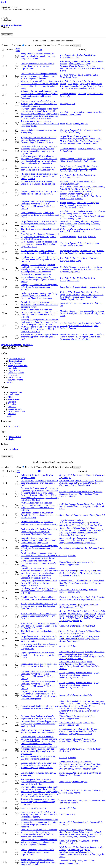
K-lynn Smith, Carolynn (92, 525)
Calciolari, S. (84, 94)
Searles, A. (68, 151)
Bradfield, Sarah (75, 613)
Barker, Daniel (90, 161)
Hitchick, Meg (84, 224)
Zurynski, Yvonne (76, 207)
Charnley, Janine (74, 143)
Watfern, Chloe (66, 292)
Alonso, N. (67, 478)
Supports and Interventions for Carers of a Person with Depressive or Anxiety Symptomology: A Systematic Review (38, 140)
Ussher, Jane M (83, 55)
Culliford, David (87, 337)
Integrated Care (15, 392)
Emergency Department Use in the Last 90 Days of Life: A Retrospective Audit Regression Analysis (39, 583)
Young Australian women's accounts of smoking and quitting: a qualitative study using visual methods (38, 56)
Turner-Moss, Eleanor (78, 706)
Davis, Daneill (86, 171)
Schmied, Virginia (97, 287)
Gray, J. (77, 272)
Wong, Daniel (75, 86)
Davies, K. (78, 621)
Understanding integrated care (34, 808)
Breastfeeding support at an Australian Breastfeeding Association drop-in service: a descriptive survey (39, 304)
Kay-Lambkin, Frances (91, 253)
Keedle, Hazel (71, 224)
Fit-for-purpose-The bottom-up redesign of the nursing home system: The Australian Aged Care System (39, 244)
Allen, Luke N (66, 187)
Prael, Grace (72, 77)
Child (10, 397)
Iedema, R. (91, 149)
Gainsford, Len (86, 130)
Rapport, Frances (74, 205)
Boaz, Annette (75, 68)
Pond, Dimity (75, 132)
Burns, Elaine (66, 123)
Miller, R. (92, 237)
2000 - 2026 (14, 426)
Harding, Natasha (76, 139)
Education (12, 402)
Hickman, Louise (84, 297)
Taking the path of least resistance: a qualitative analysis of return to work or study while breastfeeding (40, 123)
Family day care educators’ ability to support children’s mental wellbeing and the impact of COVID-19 (40, 259)
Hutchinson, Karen (85, 203)
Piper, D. (92, 267)
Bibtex (27, 45)
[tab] (53, 353)
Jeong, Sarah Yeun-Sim (77, 169)
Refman (6, 45)
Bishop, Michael (84, 611)
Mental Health (14, 399)
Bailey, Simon (84, 711)
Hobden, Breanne (84, 112)
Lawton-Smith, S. (85, 695)
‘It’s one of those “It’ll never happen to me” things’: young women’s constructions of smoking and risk (39, 176)
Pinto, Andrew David (90, 704)
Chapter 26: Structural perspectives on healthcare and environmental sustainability (39, 523)
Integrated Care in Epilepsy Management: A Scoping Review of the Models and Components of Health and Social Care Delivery (39, 205)
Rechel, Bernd (79, 187)
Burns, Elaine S (67, 303)
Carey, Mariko (75, 115)
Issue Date (18, 50)
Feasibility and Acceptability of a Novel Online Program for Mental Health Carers (38, 252)
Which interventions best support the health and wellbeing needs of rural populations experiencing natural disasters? (39, 76)
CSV (54, 45)
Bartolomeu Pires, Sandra (71, 334)
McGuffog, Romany (68, 311)
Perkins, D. (89, 618)
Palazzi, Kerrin (74, 253)
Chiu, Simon (73, 84)
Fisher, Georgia (84, 538)
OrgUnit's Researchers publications (17, 345)
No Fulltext (14, 449)
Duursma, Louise (82, 303)
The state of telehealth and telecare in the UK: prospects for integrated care (38, 758)
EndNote (17, 45)
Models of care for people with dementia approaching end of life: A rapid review (38, 169)
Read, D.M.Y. (68, 618)
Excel (47, 45)
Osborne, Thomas (67, 581)
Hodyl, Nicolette (76, 216)
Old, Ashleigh (83, 258)
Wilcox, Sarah (89, 616)
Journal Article (15, 437)
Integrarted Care (15, 409)
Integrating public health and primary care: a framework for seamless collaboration (40, 193)
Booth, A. (79, 618)
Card (3, 2)
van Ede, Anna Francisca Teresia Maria (77, 323)
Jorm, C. (82, 149)
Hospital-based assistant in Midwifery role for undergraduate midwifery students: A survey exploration (39, 224)
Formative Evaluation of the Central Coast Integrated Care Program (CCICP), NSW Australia (39, 616)
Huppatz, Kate (73, 57)
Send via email (66, 45)
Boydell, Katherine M (77, 299)
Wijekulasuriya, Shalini (70, 61)
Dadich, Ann (86, 295)
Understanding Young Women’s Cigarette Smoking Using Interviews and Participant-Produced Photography (39, 104)
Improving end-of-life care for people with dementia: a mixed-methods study (39, 665)
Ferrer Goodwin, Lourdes (71, 159)
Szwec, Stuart (75, 583)
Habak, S (68, 231)
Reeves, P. (67, 269)
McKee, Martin (75, 189)
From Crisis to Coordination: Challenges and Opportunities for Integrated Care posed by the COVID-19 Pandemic (40, 237)
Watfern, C (65, 229)
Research (12, 414)
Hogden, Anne (89, 543)
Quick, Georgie (90, 216)
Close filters (7, 35)
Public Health (14, 395)
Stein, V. (66, 96)
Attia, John (73, 88)
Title (40, 50)
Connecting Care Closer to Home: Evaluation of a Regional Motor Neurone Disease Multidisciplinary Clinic (38, 540)
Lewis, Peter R (90, 613)
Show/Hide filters (9, 348)
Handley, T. (67, 621)
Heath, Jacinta (86, 141)
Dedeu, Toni (89, 196)
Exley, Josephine (73, 191)
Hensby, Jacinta (89, 86)
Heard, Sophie (82, 540)
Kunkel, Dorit (89, 334)
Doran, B (74, 229)
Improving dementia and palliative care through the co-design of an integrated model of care (40, 215)
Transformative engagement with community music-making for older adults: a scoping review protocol (40, 802)
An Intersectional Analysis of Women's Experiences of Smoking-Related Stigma (38, 183)
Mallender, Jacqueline (76, 708)
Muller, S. (90, 475)
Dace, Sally (74, 337)
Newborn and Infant (16, 411)
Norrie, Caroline (89, 68)
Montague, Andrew (76, 218)
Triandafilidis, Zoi (68, 55)
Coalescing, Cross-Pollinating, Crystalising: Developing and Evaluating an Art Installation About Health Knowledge (39, 296)
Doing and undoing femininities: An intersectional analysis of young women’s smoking (38, 279)
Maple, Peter (71, 297)
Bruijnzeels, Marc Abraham (81, 326)
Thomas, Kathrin (75, 194)
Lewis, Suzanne (84, 75)
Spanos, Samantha (68, 203)
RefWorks (37, 45)
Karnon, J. (89, 269)
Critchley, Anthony (74, 616)
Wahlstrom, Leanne (89, 61)
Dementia (12, 407)
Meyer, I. (81, 475)
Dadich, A (84, 229)
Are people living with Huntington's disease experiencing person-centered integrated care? (39, 337)
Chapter (11, 439)
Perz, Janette (13, 375)
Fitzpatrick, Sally (90, 143)
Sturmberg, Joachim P (69, 130)
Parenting (12, 404)
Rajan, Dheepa (77, 196)
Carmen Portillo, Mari (81, 339)
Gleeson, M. (78, 269)
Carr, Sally (81, 81)
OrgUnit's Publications (11, 25)
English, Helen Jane (68, 800)
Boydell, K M (79, 231)
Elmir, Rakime (74, 226)
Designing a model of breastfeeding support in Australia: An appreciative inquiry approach (39, 287)
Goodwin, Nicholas (77, 66)
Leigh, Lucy (85, 84)
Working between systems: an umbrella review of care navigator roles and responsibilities (37, 66)
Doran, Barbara (73, 295)
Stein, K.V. (82, 237)
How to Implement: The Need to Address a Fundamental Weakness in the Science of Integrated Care (39, 646)
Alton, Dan (90, 187)
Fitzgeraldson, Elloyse (69, 136)
